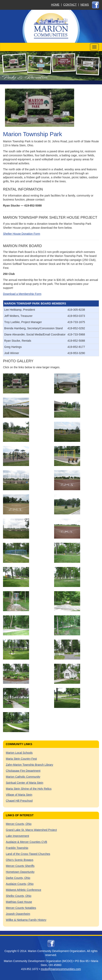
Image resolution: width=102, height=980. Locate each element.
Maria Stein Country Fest (21, 759)
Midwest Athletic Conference (24, 890)
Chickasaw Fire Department (23, 771)
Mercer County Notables (21, 908)
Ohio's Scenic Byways (20, 860)
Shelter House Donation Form (22, 234)
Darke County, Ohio (18, 878)
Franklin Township (17, 848)
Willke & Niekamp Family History (26, 920)
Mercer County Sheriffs (20, 866)
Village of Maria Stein (19, 795)
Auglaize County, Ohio (20, 884)
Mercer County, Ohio (19, 824)
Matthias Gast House (19, 902)
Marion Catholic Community (23, 777)
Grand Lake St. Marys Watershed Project (31, 830)
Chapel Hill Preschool (19, 801)
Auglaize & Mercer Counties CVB (26, 842)
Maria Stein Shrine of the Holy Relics (29, 789)
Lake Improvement (17, 836)
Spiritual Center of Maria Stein (25, 783)
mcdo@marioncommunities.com (61, 969)
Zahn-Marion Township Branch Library (29, 765)
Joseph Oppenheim (18, 914)
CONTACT (70, 5)
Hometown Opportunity (20, 872)
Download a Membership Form (22, 294)
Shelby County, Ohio (19, 896)
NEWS (85, 5)
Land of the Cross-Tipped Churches (28, 854)
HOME (55, 5)
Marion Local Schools (19, 753)
